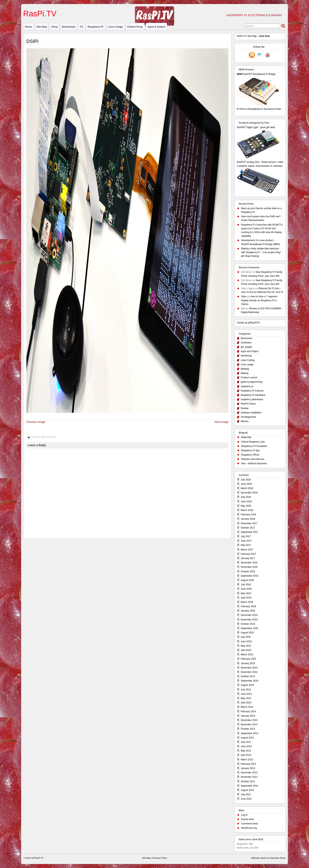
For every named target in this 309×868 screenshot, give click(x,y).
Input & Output (156, 27)
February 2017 (248, 554)
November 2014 (249, 672)
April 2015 (246, 650)
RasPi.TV (40, 14)
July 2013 (246, 742)
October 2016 (248, 572)
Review (244, 408)
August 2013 (247, 738)
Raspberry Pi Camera (252, 391)
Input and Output (249, 351)
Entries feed (247, 819)
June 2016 (246, 589)
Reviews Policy (160, 858)
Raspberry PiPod (250, 455)
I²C (81, 27)
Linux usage (115, 27)
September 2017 (249, 532)
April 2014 (246, 703)
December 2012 (249, 773)
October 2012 (248, 781)
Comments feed (249, 824)
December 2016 (249, 563)
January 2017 (248, 558)
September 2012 (249, 786)
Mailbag (245, 369)
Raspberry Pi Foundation (254, 446)
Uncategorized (248, 417)
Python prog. (135, 27)
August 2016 (247, 580)
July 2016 (246, 585)
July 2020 (246, 480)
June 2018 (246, 502)
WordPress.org (249, 828)
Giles (244, 296)
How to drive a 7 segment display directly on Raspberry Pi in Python (259, 300)
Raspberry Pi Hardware (253, 395)
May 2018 (246, 506)
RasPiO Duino (248, 404)
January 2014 (248, 716)
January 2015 (248, 663)
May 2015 (246, 646)
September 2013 (249, 733)
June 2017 (246, 541)
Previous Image (36, 422)
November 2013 (249, 724)
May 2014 (246, 698)
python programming (251, 382)
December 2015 (249, 615)
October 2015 (248, 624)
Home (29, 27)
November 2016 (249, 567)
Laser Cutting (248, 360)
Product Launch (249, 378)
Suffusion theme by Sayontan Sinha (268, 858)
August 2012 (247, 790)
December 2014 (249, 668)
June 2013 (246, 746)
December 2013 (249, 720)
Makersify (246, 437)
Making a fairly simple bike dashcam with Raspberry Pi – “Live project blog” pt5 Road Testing (261, 252)
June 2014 (246, 694)
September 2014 (249, 681)
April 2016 (246, 598)
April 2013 (246, 755)
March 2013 (247, 760)
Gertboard (246, 343)
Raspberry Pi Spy (250, 450)
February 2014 (248, 711)
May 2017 (246, 545)
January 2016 (248, 611)
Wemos (245, 421)
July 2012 (246, 794)
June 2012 (246, 799)
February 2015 (248, 659)
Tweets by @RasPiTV (248, 323)
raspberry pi (96, 27)
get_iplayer (246, 347)
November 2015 (249, 620)
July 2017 (246, 536)
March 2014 (247, 707)
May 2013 (246, 751)
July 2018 (246, 497)
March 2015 (247, 654)
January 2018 (248, 519)
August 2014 (247, 685)
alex (43, 437)
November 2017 (249, 523)
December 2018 (249, 493)
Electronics (246, 338)
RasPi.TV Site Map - (253, 36)
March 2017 (247, 550)
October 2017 (248, 528)
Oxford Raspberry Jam (253, 442)
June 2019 (246, 484)
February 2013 (248, 764)
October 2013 (248, 729)
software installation (251, 413)
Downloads (69, 27)
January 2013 (248, 768)
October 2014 (248, 676)
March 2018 (247, 510)
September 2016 (249, 576)
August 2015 (247, 633)
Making (244, 373)
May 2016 (246, 593)
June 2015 (246, 641)
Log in (244, 815)
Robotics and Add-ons (253, 459)
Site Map (42, 27)
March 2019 (247, 488)
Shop (54, 27)
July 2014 (246, 690)
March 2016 (247, 602)
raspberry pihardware (252, 399)
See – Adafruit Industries (254, 463)
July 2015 (246, 637)
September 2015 (249, 628)
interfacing (246, 356)
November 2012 (249, 777)
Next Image (221, 422)
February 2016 (248, 606)
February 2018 (248, 515)
